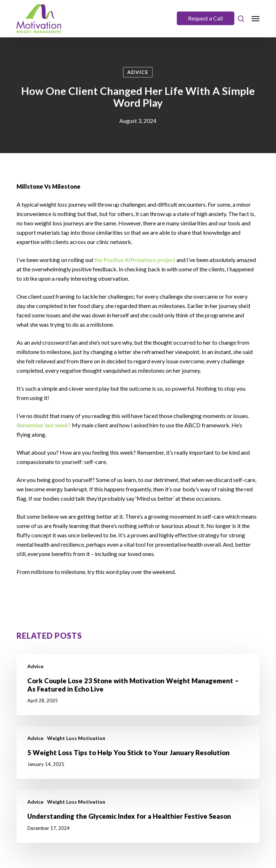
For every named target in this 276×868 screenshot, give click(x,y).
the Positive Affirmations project (135, 260)
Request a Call (205, 18)
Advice (138, 72)
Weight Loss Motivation (76, 738)
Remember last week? (44, 425)
